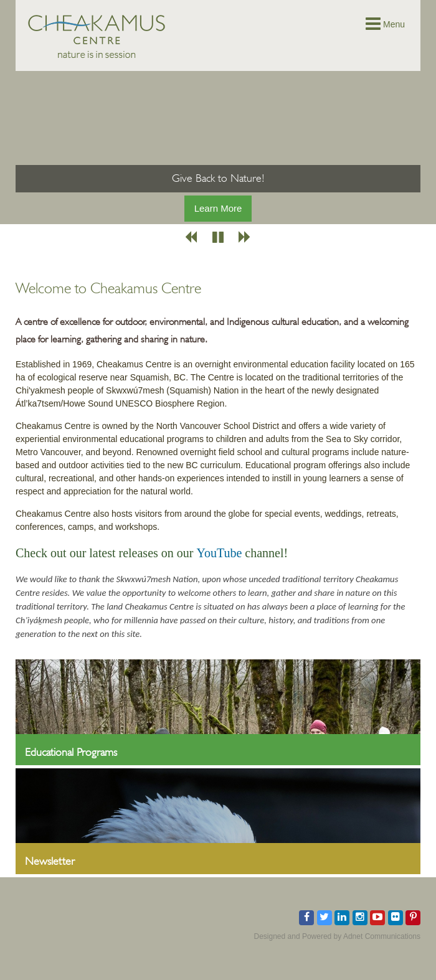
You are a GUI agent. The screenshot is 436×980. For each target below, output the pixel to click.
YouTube (219, 553)
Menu (385, 24)
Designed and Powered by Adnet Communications (338, 936)
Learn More (218, 208)
